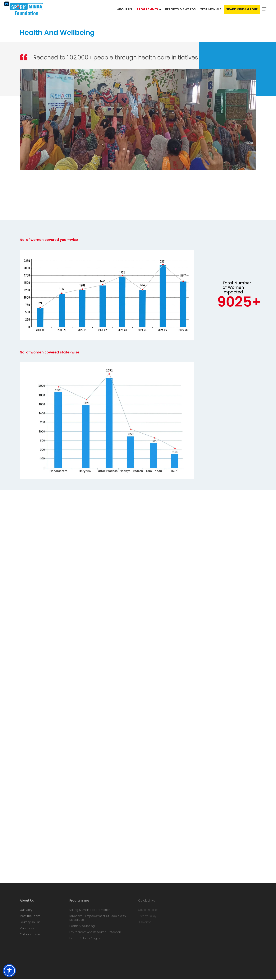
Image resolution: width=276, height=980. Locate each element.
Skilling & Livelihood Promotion (90, 911)
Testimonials (211, 10)
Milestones (27, 929)
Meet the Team (30, 917)
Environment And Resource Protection (95, 933)
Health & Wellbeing (82, 927)
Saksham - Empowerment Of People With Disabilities (98, 919)
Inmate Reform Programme (88, 939)
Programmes (147, 10)
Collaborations (30, 936)
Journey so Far (30, 923)
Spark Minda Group (242, 10)
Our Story (26, 911)
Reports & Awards (180, 10)
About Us (125, 10)
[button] (9, 971)
